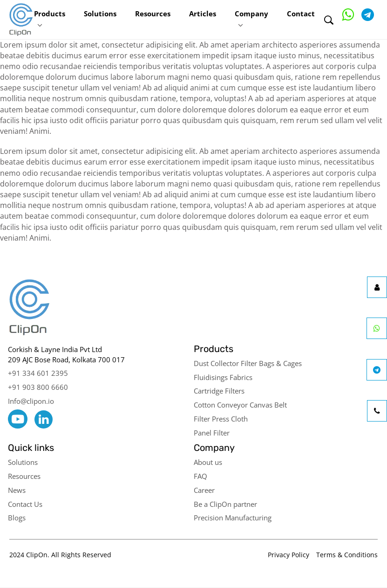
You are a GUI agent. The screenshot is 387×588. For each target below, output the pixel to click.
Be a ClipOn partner (225, 504)
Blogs (17, 518)
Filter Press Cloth (221, 419)
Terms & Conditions (347, 555)
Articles (203, 14)
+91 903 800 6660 (38, 387)
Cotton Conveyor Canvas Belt (240, 405)
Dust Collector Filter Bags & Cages (248, 363)
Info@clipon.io (31, 401)
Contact (301, 14)
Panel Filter (212, 433)
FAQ (200, 476)
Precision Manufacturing (233, 518)
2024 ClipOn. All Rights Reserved (60, 555)
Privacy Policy (289, 555)
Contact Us (25, 504)
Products (50, 14)
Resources (153, 14)
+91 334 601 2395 (38, 373)
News (17, 490)
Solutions (100, 14)
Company (251, 14)
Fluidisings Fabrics (223, 377)
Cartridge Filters (219, 391)
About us (208, 462)
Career (204, 490)
